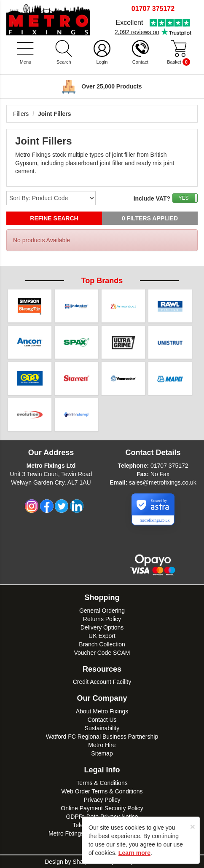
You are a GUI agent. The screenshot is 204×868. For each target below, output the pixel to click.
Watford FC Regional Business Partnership (102, 737)
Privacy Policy (102, 800)
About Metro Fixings (102, 711)
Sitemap (102, 753)
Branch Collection (102, 644)
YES (183, 198)
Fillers (21, 114)
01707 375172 (169, 466)
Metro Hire (102, 745)
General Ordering (102, 611)
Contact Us (102, 720)
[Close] (193, 826)
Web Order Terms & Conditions (102, 791)
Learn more (134, 853)
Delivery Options (102, 627)
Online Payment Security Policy (102, 808)
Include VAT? (152, 198)
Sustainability (102, 728)
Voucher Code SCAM (102, 653)
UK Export (102, 636)
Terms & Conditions (102, 783)
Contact (140, 62)
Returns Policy (102, 619)
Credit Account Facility (102, 682)
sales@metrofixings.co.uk (163, 482)
